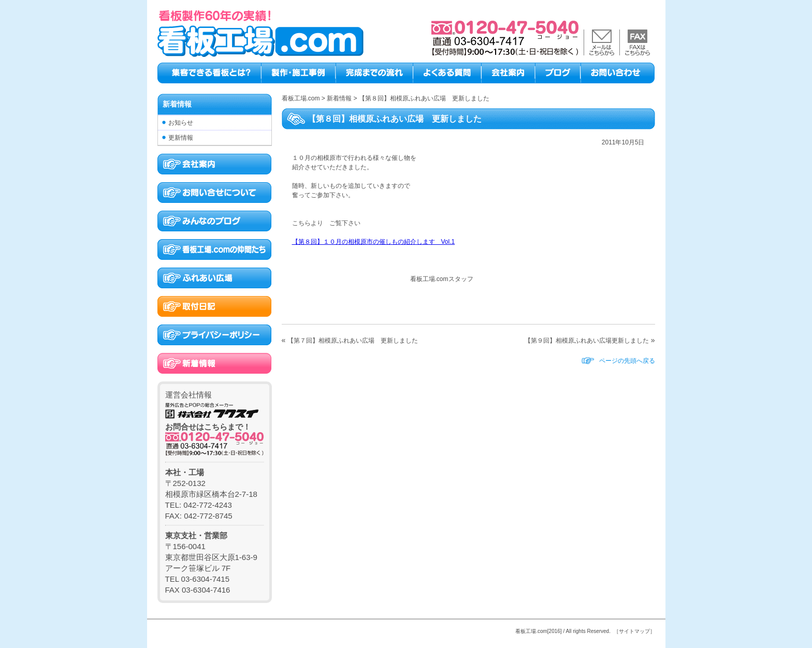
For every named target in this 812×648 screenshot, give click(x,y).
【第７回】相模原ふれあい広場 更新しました (353, 341)
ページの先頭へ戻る (627, 361)
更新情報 (181, 138)
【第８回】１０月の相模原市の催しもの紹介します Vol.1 (374, 242)
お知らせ (181, 123)
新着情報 (177, 104)
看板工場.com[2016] (538, 631)
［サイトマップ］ (634, 631)
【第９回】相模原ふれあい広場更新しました (587, 341)
